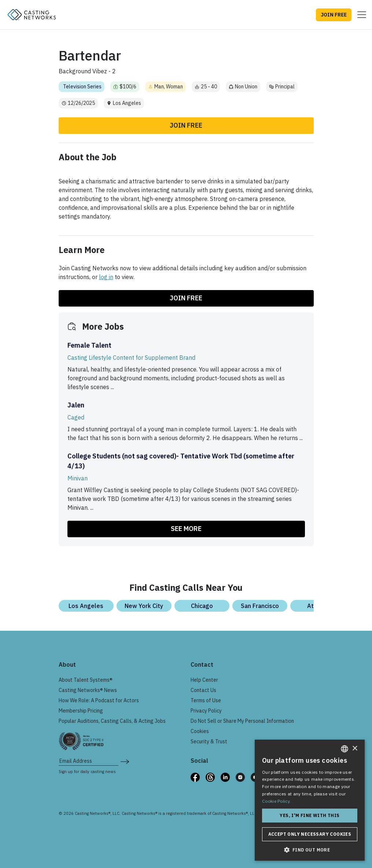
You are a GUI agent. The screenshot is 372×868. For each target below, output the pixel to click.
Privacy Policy (206, 711)
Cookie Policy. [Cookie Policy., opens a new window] (276, 801)
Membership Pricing (81, 711)
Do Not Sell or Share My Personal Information (242, 721)
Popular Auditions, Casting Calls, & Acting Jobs (112, 721)
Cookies (200, 731)
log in (106, 277)
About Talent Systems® (86, 680)
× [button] (355, 749)
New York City (144, 606)
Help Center (204, 680)
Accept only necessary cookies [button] (310, 834)
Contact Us (203, 690)
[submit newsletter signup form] (125, 761)
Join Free (186, 125)
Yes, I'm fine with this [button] (310, 815)
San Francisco (260, 606)
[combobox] (345, 749)
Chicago (202, 606)
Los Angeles (86, 606)
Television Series (82, 87)
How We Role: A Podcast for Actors (99, 700)
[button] (310, 850)
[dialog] (310, 800)
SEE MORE (186, 529)
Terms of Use (206, 700)
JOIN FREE (334, 15)
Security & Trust (209, 741)
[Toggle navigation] (360, 15)
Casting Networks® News (88, 690)
